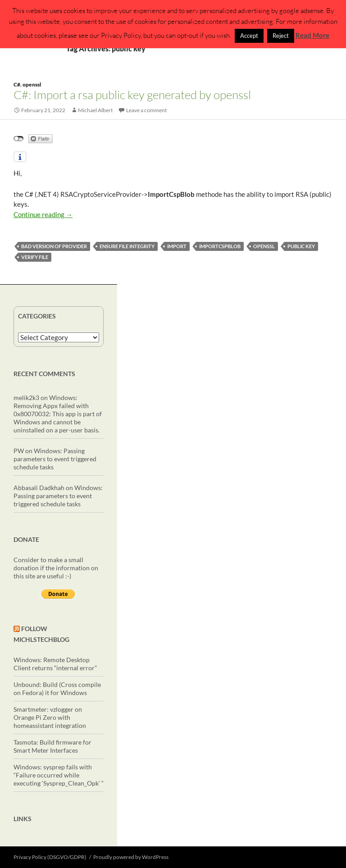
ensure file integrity (127, 246)
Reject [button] (281, 36)
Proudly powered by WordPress (131, 857)
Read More (312, 35)
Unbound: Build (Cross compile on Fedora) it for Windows (57, 688)
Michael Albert (95, 110)
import (177, 246)
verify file (35, 257)
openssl (32, 84)
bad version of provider (54, 246)
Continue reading (43, 214)
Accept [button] (249, 36)
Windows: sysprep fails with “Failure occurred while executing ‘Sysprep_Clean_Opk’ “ (59, 775)
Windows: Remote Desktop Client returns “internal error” (55, 664)
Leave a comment (146, 110)
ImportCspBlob (220, 246)
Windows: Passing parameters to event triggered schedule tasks (55, 459)
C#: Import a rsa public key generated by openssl (132, 95)
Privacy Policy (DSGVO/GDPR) (50, 857)
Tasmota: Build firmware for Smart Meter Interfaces (52, 746)
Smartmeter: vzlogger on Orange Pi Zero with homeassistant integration (50, 717)
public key (301, 246)
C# (17, 84)
